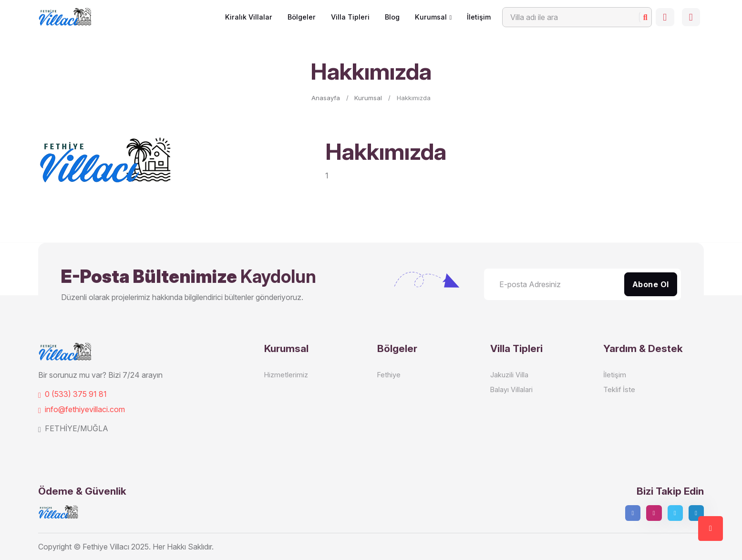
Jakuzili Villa (509, 375)
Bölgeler (299, 17)
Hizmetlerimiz (286, 375)
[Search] (574, 17)
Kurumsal (428, 17)
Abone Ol (651, 284)
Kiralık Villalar (246, 17)
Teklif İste (619, 389)
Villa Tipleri (347, 17)
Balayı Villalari (511, 389)
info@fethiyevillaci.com (82, 409)
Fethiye (389, 375)
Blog (389, 17)
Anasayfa (326, 98)
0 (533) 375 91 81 (72, 394)
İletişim (476, 17)
